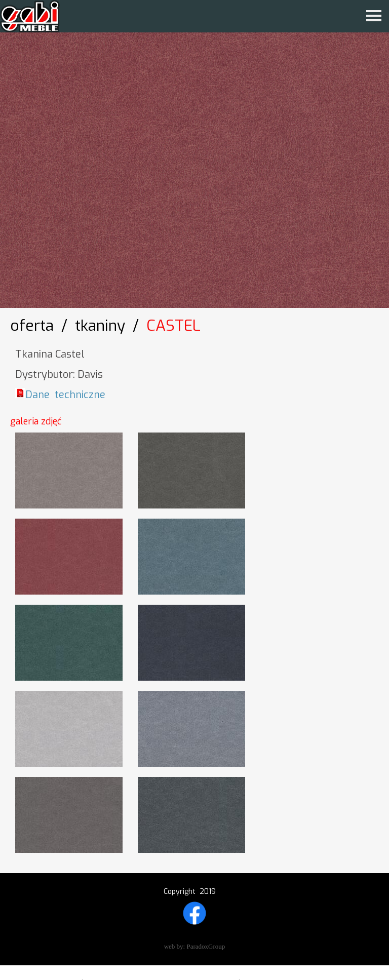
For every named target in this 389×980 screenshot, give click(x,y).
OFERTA (32, 326)
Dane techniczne (65, 395)
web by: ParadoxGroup (195, 946)
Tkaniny (100, 326)
